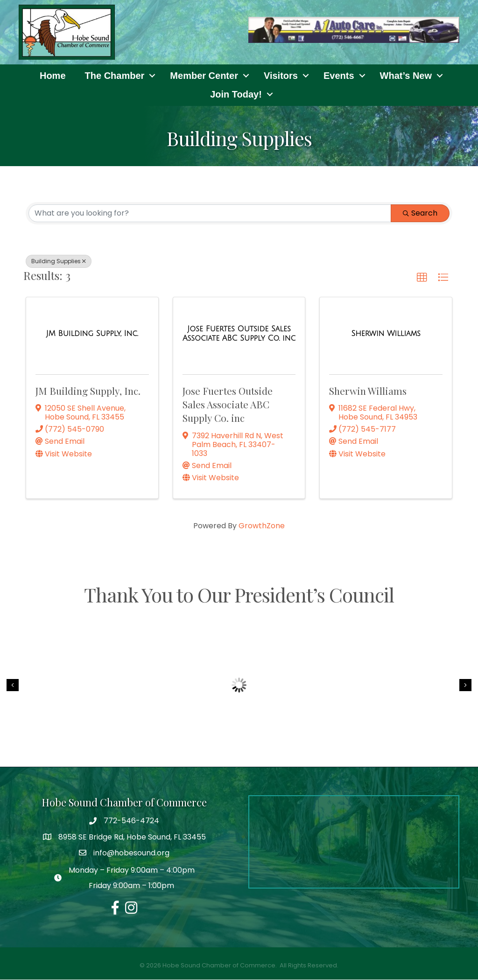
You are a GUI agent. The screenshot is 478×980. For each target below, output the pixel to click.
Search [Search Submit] (420, 213)
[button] (422, 278)
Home (53, 76)
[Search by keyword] (210, 214)
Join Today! (236, 95)
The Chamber (115, 76)
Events (339, 76)
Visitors (281, 76)
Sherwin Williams (368, 391)
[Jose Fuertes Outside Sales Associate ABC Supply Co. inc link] (239, 334)
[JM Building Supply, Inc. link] (92, 334)
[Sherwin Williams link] (386, 334)
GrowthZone (262, 526)
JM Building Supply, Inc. (88, 391)
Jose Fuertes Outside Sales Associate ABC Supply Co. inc (228, 404)
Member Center (204, 76)
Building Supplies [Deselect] (59, 262)
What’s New (406, 76)
